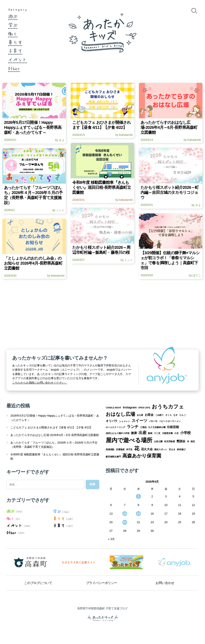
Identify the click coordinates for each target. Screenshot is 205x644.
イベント (18, 59)
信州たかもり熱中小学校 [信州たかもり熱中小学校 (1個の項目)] (118, 433)
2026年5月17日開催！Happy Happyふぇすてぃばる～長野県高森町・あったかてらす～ (55, 418)
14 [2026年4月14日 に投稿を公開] (125, 514)
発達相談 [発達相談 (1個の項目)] (110, 449)
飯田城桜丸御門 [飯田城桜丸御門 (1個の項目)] (113, 457)
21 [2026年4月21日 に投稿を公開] (125, 522)
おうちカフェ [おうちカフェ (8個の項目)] (168, 407)
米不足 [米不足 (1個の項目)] (129, 449)
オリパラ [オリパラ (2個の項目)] (112, 421)
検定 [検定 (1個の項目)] (193, 441)
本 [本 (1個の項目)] (188, 441)
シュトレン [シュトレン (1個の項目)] (125, 421)
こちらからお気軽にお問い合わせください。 (40, 383)
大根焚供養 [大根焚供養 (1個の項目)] (167, 433)
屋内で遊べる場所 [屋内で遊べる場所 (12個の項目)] (129, 440)
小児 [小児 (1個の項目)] (176, 433)
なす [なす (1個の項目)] (176, 415)
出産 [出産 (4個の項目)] (143, 433)
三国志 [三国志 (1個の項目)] (143, 427)
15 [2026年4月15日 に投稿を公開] (139, 514)
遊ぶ (13, 16)
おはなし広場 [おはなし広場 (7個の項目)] (120, 414)
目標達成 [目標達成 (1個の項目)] (120, 449)
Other (14, 68)
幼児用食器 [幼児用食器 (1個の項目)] (170, 441)
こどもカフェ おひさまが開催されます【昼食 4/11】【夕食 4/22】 (51, 427)
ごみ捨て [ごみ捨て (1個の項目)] (159, 415)
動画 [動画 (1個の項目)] (150, 433)
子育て (15, 51)
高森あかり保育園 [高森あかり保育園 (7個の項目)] (142, 456)
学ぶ (13, 25)
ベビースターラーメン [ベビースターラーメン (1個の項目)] (170, 421)
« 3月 (111, 539)
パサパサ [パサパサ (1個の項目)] (153, 421)
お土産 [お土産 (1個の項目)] (140, 415)
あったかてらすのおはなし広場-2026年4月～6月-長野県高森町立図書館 (55, 435)
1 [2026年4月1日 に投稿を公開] (139, 496)
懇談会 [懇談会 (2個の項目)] (181, 441)
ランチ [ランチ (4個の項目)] (133, 427)
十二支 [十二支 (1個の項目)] (157, 433)
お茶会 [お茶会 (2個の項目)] (149, 415)
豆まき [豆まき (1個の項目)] (172, 449)
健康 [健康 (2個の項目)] (134, 433)
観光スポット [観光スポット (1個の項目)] (161, 449)
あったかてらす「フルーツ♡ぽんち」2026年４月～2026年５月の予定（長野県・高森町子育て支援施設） (54, 445)
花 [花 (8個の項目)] (137, 448)
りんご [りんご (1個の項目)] (182, 415)
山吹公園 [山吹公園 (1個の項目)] (158, 441)
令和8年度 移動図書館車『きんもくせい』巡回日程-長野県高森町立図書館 (55, 457)
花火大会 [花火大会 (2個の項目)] (147, 449)
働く (13, 33)
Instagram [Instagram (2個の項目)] (130, 407)
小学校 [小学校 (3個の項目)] (185, 433)
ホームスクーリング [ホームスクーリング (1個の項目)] (115, 427)
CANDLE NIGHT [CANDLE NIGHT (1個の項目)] (114, 408)
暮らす (15, 42)
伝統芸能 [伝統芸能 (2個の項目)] (173, 427)
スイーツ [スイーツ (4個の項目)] (139, 421)
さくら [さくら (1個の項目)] (169, 415)
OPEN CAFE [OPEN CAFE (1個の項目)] (144, 408)
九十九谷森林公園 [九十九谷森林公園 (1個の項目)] (157, 427)
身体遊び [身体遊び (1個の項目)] (181, 449)
